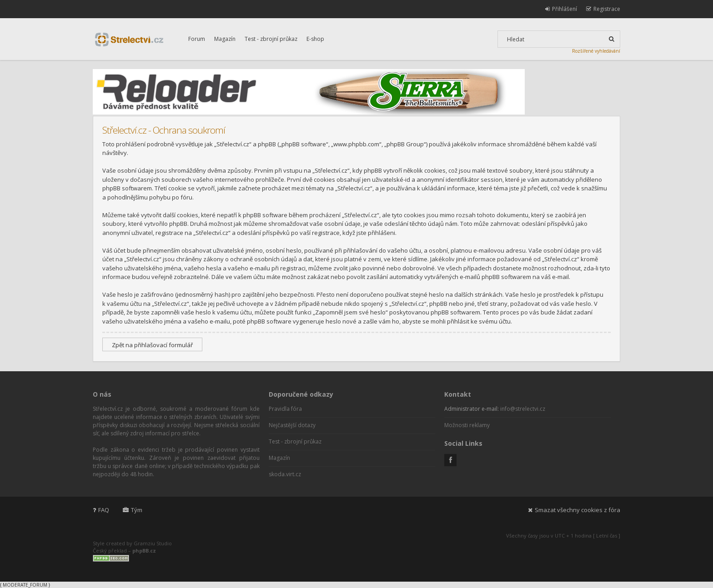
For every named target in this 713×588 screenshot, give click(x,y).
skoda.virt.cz (285, 474)
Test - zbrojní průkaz (271, 39)
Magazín (225, 39)
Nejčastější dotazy (292, 425)
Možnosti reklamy (467, 425)
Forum (197, 39)
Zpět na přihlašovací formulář (152, 345)
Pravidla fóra (285, 409)
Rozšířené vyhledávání (596, 51)
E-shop (315, 39)
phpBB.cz (144, 551)
